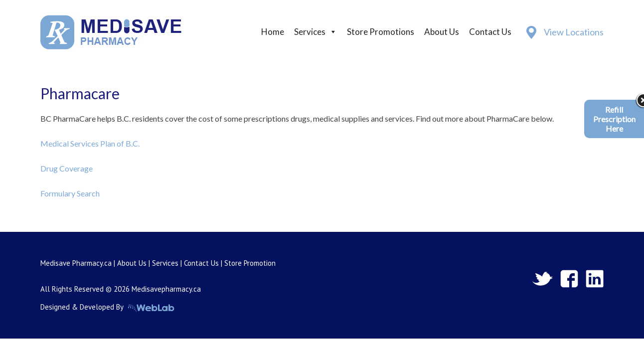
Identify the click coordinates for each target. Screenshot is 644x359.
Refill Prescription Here (614, 119)
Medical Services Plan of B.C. (90, 143)
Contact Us (490, 32)
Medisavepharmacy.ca (166, 289)
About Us (442, 32)
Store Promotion (250, 263)
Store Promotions (381, 32)
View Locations (574, 32)
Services (310, 32)
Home (273, 32)
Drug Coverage (67, 168)
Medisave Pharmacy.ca (76, 263)
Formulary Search (70, 193)
